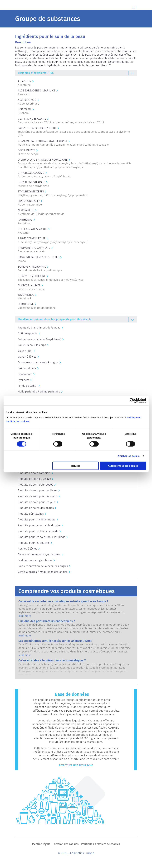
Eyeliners (23, 380)
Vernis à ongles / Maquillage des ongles (43, 572)
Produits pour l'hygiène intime (37, 520)
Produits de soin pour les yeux (37, 502)
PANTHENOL (25, 220)
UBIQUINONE (26, 304)
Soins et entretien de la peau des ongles (43, 566)
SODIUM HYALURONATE (32, 267)
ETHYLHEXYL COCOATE (31, 173)
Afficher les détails (129, 456)
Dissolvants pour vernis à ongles (38, 363)
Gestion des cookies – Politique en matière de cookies (87, 844)
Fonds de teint (28, 386)
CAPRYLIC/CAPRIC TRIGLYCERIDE (37, 128)
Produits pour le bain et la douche (39, 525)
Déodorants (25, 374)
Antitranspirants (28, 333)
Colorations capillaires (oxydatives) (39, 339)
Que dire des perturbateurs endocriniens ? (47, 621)
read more (25, 616)
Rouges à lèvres (27, 549)
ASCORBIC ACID (27, 100)
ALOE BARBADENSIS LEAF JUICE (37, 91)
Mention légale (41, 844)
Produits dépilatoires (31, 514)
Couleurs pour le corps (32, 345)
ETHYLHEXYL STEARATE (31, 182)
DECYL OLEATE (26, 150)
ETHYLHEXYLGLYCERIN (31, 192)
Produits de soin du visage (34, 479)
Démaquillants (27, 368)
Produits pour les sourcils (34, 543)
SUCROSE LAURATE (29, 285)
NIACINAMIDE (26, 210)
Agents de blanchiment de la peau (39, 328)
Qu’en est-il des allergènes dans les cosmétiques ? (52, 660)
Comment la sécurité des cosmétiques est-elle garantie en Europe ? (63, 601)
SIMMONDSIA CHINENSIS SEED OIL (38, 257)
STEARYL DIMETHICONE (32, 276)
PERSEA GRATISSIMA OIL (32, 229)
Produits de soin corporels (34, 473)
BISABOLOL (25, 109)
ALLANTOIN (25, 81)
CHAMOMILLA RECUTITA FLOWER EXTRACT (43, 141)
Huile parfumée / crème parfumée (39, 392)
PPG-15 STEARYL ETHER (32, 238)
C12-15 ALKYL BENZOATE (32, 119)
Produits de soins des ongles (36, 508)
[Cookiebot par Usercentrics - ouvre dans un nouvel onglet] (132, 401)
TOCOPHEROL (26, 295)
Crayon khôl (25, 351)
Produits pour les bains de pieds (38, 531)
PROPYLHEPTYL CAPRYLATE (34, 248)
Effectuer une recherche (76, 765)
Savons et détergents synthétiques (39, 554)
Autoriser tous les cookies (123, 466)
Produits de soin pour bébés (35, 485)
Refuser (75, 466)
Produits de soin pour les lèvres (37, 490)
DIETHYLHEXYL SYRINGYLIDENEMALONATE (43, 160)
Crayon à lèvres (27, 357)
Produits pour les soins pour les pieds (42, 537)
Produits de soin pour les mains (38, 496)
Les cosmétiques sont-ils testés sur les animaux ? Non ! (55, 641)
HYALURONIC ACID (29, 201)
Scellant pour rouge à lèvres (35, 560)
